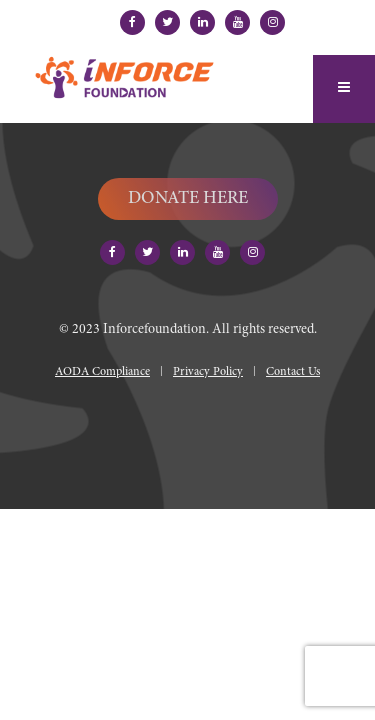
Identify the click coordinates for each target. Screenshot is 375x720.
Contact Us (293, 372)
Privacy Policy (208, 372)
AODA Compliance (102, 372)
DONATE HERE (188, 199)
